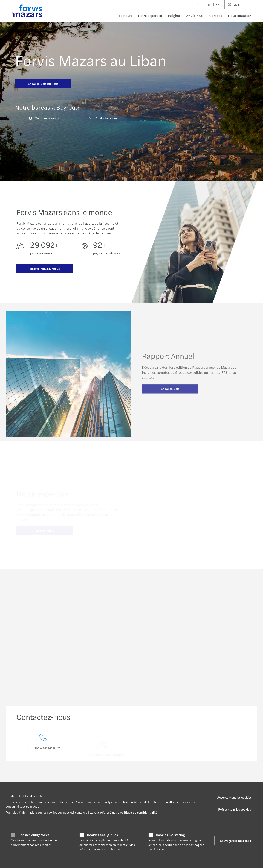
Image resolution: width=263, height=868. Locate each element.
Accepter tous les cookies (234, 797)
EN (209, 4)
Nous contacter (240, 15)
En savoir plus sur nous (43, 84)
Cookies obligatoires (34, 835)
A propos (215, 15)
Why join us (194, 15)
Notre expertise (150, 15)
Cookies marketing (170, 835)
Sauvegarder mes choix (236, 841)
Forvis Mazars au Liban (91, 60)
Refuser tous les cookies (235, 809)
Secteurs (125, 15)
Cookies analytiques (102, 835)
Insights (174, 15)
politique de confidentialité (139, 812)
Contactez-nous (103, 118)
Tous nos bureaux (44, 118)
